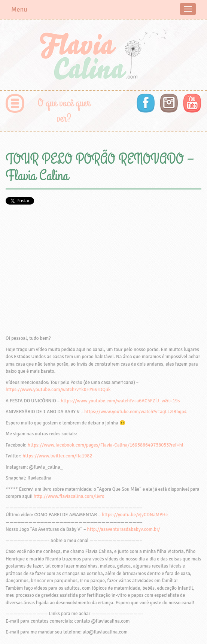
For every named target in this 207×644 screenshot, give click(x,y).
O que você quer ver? (64, 111)
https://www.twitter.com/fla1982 (57, 456)
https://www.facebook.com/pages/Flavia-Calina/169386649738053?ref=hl (106, 445)
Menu (19, 9)
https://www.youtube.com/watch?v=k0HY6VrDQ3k (58, 390)
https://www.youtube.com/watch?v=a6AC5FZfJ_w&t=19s (120, 401)
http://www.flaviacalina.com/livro (69, 496)
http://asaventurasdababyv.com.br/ (124, 529)
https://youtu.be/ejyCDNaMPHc (135, 515)
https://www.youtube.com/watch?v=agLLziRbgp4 (136, 412)
